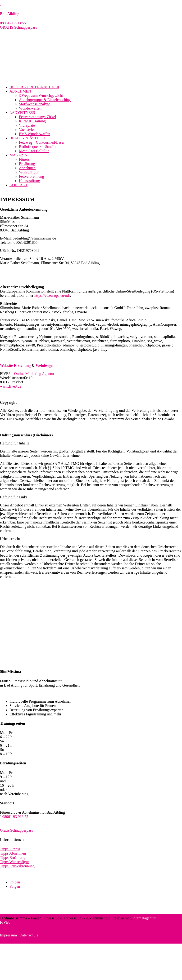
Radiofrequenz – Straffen (38, 147)
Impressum (8, 935)
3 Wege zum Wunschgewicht (41, 95)
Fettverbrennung (32, 176)
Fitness (24, 159)
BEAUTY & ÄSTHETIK (29, 138)
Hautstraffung (30, 181)
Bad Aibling (10, 14)
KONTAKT (18, 185)
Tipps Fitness (10, 849)
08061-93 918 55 (15, 817)
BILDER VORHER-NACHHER (34, 87)
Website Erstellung (15, 366)
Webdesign (44, 366)
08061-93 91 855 (13, 23)
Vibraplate (27, 125)
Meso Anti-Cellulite (34, 151)
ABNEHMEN (20, 91)
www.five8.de (11, 386)
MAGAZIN (18, 155)
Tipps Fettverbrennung (17, 866)
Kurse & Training (32, 121)
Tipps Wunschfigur (14, 862)
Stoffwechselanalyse (34, 104)
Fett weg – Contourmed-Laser (42, 142)
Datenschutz (29, 935)
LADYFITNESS (22, 113)
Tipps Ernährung (13, 858)
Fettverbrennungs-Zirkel (37, 117)
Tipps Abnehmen (13, 853)
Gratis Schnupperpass (16, 830)
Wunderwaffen (30, 108)
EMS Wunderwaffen (35, 134)
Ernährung (27, 164)
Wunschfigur (29, 172)
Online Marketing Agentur (34, 374)
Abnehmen (27, 168)
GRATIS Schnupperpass (18, 27)
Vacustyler (27, 130)
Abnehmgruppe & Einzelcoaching (45, 100)
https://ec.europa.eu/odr (52, 295)
